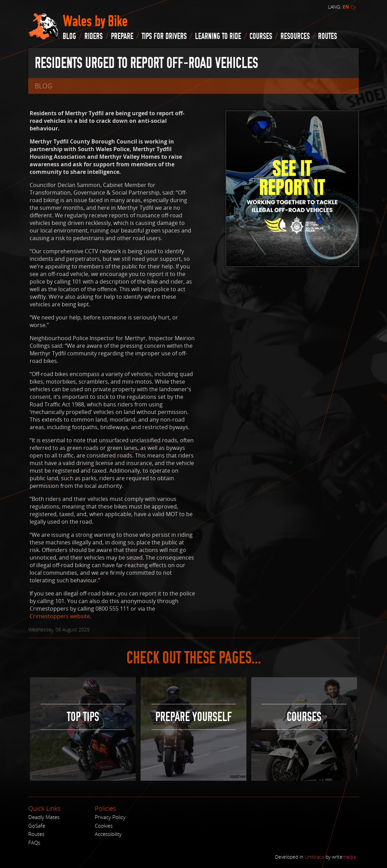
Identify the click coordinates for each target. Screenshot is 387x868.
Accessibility (108, 834)
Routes (36, 834)
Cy (353, 7)
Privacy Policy (110, 817)
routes (328, 36)
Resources (295, 36)
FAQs (34, 842)
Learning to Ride (218, 36)
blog (69, 36)
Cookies (104, 826)
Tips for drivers (164, 36)
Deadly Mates (44, 817)
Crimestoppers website (60, 616)
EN (346, 7)
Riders (94, 36)
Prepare (122, 36)
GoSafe (37, 826)
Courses (261, 36)
